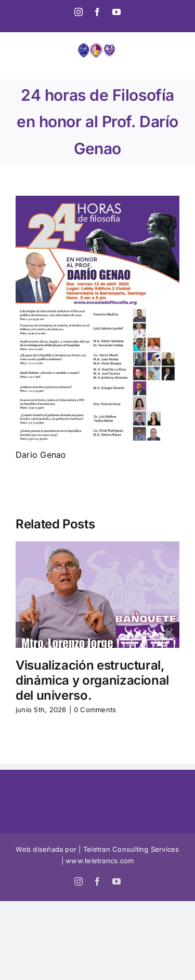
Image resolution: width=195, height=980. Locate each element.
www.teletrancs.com (100, 861)
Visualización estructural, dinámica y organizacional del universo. (92, 680)
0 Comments (95, 710)
